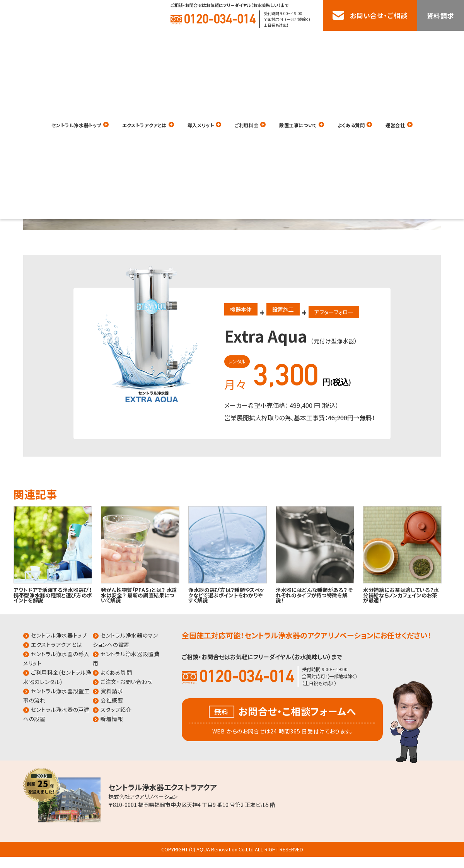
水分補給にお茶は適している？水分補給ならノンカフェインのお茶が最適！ (401, 595)
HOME (12, 109)
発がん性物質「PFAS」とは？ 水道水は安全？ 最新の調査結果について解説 (139, 595)
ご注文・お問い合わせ (127, 682)
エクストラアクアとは (130, 42)
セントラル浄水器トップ (47, 42)
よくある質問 (379, 42)
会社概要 (112, 700)
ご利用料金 (253, 42)
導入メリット (198, 42)
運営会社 (430, 42)
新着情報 (112, 719)
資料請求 (441, 16)
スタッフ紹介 (116, 709)
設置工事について (314, 42)
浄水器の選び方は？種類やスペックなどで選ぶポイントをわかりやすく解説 (226, 595)
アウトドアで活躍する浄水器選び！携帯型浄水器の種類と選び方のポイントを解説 (53, 595)
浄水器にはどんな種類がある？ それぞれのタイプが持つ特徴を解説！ (315, 595)
